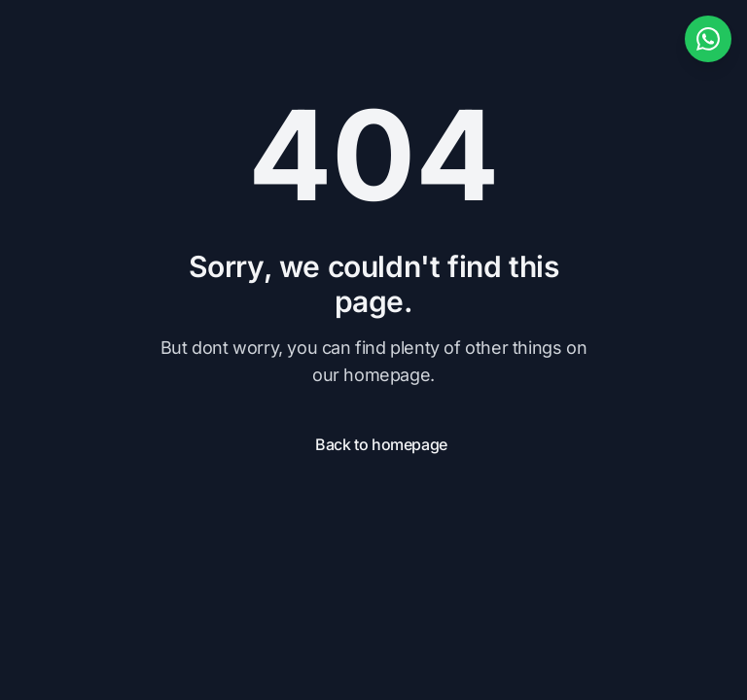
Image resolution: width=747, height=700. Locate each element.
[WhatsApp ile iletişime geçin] (708, 39)
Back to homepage (381, 444)
